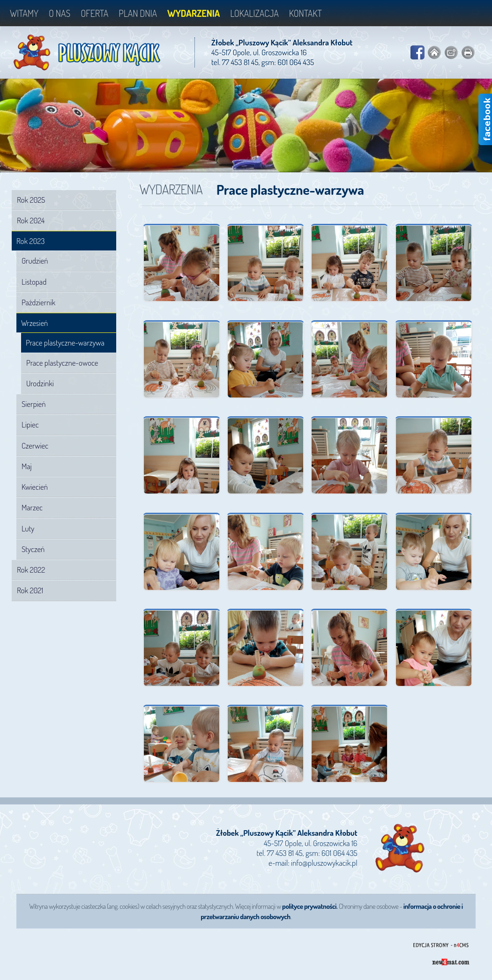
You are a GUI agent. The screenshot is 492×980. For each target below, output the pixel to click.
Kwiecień (35, 487)
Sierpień (34, 404)
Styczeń (33, 549)
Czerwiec (35, 446)
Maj (27, 466)
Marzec (32, 507)
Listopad (34, 282)
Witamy (24, 13)
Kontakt (306, 13)
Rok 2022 (31, 570)
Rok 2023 (30, 241)
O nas (60, 13)
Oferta (94, 13)
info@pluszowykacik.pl (324, 863)
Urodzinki (40, 383)
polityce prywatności (309, 906)
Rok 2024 (31, 220)
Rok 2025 (31, 200)
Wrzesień (34, 323)
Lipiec (30, 424)
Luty (28, 528)
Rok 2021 (30, 590)
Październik (38, 302)
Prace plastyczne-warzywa (65, 343)
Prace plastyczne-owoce (62, 363)
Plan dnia (138, 13)
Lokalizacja (254, 13)
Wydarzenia (194, 13)
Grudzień (35, 261)
